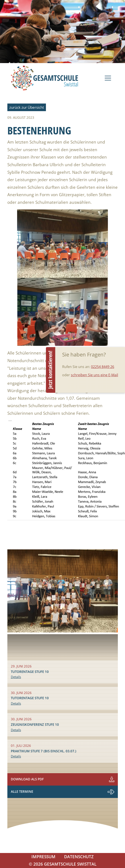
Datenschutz (79, 857)
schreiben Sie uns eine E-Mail (94, 375)
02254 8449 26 (103, 367)
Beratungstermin (51, 370)
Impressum (43, 857)
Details (16, 677)
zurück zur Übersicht (27, 107)
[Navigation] (108, 78)
